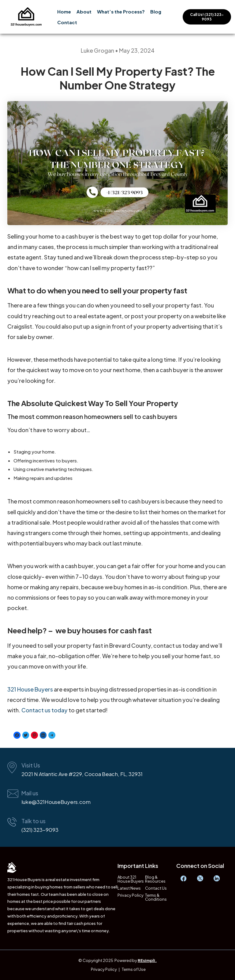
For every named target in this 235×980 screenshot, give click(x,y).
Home (64, 11)
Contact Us (156, 888)
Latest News (129, 888)
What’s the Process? (121, 11)
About (84, 11)
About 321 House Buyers (131, 879)
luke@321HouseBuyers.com (56, 802)
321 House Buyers (30, 689)
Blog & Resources (155, 879)
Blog (156, 11)
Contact (67, 22)
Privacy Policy (131, 895)
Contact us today (45, 710)
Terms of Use (134, 969)
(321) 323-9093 (40, 830)
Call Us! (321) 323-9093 (207, 17)
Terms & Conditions (156, 897)
